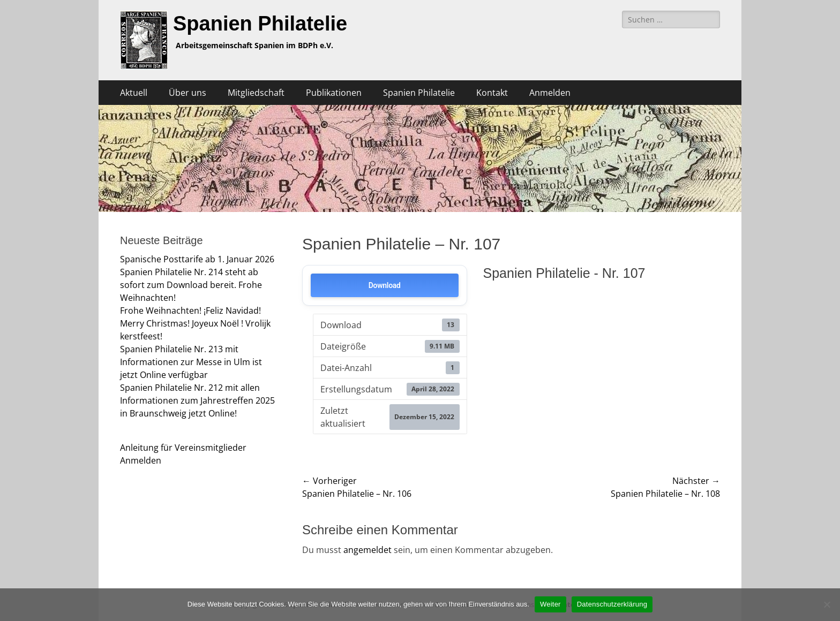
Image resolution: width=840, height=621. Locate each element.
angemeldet (367, 550)
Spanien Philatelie (260, 24)
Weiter (550, 604)
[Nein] (827, 604)
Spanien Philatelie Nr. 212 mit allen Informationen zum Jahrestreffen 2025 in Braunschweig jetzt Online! (197, 400)
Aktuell (134, 93)
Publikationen (334, 93)
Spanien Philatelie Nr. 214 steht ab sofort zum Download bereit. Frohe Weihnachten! (191, 285)
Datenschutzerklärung (612, 604)
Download (385, 285)
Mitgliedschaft (256, 93)
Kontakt (492, 93)
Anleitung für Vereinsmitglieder (183, 448)
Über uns (187, 93)
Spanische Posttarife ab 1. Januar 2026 (197, 259)
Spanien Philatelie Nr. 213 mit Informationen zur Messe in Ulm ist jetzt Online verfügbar (191, 362)
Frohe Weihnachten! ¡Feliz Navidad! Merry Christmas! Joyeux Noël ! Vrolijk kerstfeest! (195, 323)
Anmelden (550, 93)
